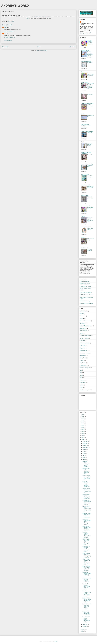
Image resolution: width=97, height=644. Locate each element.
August (84, 449)
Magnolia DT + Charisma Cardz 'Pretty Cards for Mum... (86, 586)
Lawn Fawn (83, 346)
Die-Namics (83, 323)
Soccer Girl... (90, 155)
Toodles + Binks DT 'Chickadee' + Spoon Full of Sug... (87, 491)
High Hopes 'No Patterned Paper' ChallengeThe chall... (86, 549)
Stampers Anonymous (85, 368)
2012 (83, 433)
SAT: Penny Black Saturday (86, 304)
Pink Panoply (85, 82)
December (85, 441)
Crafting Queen (85, 51)
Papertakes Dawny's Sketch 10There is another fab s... (87, 574)
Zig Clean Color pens (85, 390)
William (82, 385)
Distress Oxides (84, 331)
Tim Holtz (82, 380)
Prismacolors (83, 365)
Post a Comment (8, 40)
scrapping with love (86, 227)
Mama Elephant (84, 351)
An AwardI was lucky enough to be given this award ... (87, 502)
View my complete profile (86, 33)
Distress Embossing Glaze (86, 326)
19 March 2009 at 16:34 (9, 31)
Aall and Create (84, 311)
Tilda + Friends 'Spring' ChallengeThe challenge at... (86, 496)
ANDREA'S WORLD (15, 6)
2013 (83, 431)
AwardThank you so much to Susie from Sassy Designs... (86, 606)
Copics (81, 318)
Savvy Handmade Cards (87, 103)
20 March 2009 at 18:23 (9, 37)
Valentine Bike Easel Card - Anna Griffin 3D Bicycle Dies (90, 86)
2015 (83, 427)
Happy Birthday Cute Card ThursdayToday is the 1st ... (87, 555)
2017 (83, 423)
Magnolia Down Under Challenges (41, 17)
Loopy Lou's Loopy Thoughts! (86, 153)
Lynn (83, 72)
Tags (81, 373)
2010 (83, 437)
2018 (83, 421)
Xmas (81, 387)
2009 (83, 439)
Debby (83, 114)
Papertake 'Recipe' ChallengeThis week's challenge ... (86, 464)
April (84, 458)
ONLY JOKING (85, 175)
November (85, 443)
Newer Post (5, 47)
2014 (83, 429)
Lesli (5, 34)
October (85, 445)
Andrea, (83, 22)
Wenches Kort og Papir (87, 131)
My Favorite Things (84, 353)
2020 (83, 417)
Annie (83, 237)
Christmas (82, 316)
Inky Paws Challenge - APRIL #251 (90, 43)
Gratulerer (89, 133)
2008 (83, 629)
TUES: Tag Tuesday (85, 281)
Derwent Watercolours (85, 321)
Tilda (81, 378)
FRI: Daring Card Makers (86, 292)
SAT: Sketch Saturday (85, 301)
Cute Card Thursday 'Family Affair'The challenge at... (86, 484)
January (85, 627)
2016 (83, 425)
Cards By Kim (85, 196)
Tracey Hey (83, 383)
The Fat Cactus (85, 125)
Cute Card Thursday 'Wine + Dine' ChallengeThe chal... (87, 594)
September (85, 447)
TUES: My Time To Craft (86, 286)
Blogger (56, 641)
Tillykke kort (90, 94)
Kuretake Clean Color (85, 343)
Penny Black (83, 358)
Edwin (81, 333)
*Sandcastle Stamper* (87, 40)
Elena (5, 27)
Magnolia (82, 348)
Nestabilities (83, 355)
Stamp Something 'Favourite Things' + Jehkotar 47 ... (87, 580)
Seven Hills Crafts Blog (87, 164)
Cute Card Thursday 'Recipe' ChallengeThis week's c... (86, 535)
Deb (82, 142)
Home (39, 47)
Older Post (72, 47)
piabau (83, 93)
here (28, 18)
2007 (83, 631)
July (84, 451)
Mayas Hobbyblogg (86, 61)
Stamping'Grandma (86, 206)
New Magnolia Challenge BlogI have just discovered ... (87, 528)
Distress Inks (83, 328)
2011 (83, 435)
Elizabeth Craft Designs (85, 336)
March (84, 460)
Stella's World (85, 248)
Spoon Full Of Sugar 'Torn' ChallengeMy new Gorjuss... (86, 613)
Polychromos (83, 363)
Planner (82, 360)
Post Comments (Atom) (42, 51)
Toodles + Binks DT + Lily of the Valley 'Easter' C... (87, 478)
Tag (81, 370)
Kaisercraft (82, 341)
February (85, 625)
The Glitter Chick (86, 185)
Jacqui (83, 216)
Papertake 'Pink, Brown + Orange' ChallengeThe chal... (86, 619)
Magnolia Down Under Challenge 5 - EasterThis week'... (86, 471)
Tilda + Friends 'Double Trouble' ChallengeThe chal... (87, 600)
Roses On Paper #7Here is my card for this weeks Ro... (86, 568)
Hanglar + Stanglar (84, 338)
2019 (83, 419)
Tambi (81, 375)
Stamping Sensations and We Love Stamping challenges (90, 54)
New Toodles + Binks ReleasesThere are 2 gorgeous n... (87, 509)
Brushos (82, 314)
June (84, 454)
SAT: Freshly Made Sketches (87, 295)
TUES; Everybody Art (85, 284)
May (84, 456)
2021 (83, 415)
